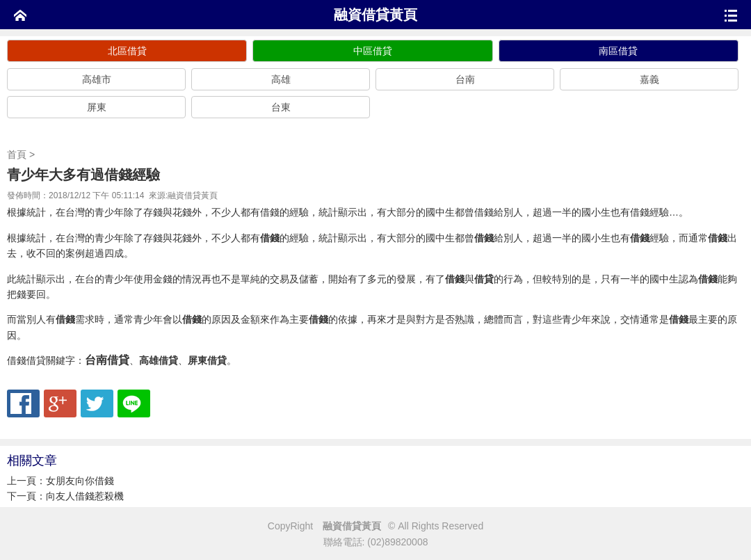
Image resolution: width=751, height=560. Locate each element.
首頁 (17, 154)
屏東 (97, 107)
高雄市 (97, 79)
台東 (281, 107)
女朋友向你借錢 (80, 481)
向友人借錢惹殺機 (85, 496)
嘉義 (649, 79)
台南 (465, 79)
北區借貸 (127, 51)
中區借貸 (373, 51)
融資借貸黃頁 (375, 15)
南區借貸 (618, 51)
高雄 (281, 79)
